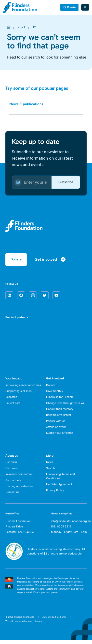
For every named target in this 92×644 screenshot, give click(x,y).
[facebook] (21, 296)
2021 (21, 27)
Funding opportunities (19, 490)
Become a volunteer (59, 417)
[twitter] (45, 296)
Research (11, 398)
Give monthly (55, 392)
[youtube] (56, 296)
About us (12, 458)
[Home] (8, 27)
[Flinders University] (11, 348)
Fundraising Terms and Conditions (60, 479)
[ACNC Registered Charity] (14, 562)
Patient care (13, 404)
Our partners (13, 483)
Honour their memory (60, 410)
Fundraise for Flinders (60, 398)
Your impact (14, 379)
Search (51, 471)
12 (34, 27)
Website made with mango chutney (24, 625)
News (50, 465)
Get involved (55, 379)
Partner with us (56, 423)
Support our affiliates (60, 435)
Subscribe (66, 182)
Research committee (19, 477)
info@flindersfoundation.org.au (71, 525)
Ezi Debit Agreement (59, 488)
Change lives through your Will (66, 404)
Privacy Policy (55, 494)
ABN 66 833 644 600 (54, 621)
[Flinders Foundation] (20, 7)
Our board (12, 471)
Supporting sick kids (19, 392)
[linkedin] (9, 296)
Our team (11, 465)
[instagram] (33, 296)
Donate (70, 7)
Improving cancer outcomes (23, 386)
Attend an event (56, 429)
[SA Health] (11, 331)
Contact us (12, 496)
